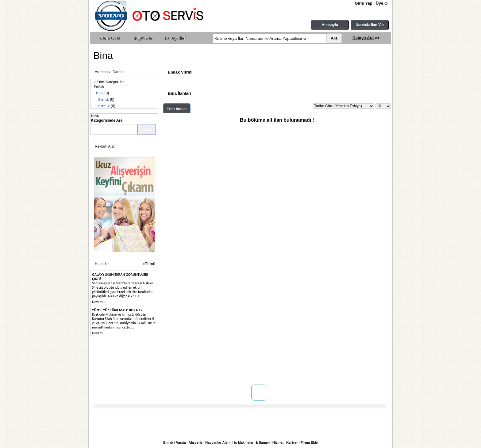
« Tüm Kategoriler (109, 82)
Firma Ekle (309, 442)
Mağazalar (142, 38)
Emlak (99, 87)
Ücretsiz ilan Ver (370, 25)
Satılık (104, 99)
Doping (153, 360)
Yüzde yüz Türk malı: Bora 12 (117, 310)
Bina (100, 93)
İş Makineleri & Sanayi (252, 442)
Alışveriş (196, 442)
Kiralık (104, 106)
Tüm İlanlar (177, 109)
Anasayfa (330, 25)
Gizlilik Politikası (215, 372)
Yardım (207, 378)
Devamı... (99, 302)
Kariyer (292, 442)
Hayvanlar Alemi (218, 442)
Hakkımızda (113, 360)
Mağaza (154, 366)
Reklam (154, 372)
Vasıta (181, 442)
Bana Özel (109, 38)
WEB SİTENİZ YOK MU (122, 372)
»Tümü (149, 264)
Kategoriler (175, 38)
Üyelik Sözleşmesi (217, 366)
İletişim (109, 366)
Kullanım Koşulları (217, 360)
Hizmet (278, 442)
